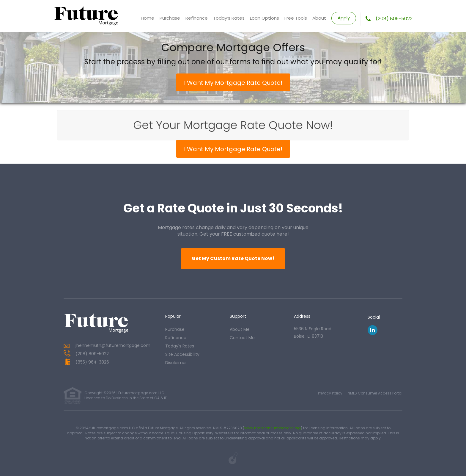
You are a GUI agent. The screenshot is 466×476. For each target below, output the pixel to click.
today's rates (180, 346)
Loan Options (265, 18)
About (319, 18)
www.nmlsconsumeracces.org (273, 428)
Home (148, 18)
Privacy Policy (330, 393)
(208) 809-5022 (394, 19)
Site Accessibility (182, 354)
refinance (176, 338)
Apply (344, 18)
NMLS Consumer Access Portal (375, 393)
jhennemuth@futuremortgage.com (113, 345)
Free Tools (296, 18)
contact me (242, 338)
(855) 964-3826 (92, 362)
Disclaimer (176, 363)
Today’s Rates (229, 18)
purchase (175, 329)
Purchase (170, 18)
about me (240, 329)
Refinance (197, 18)
